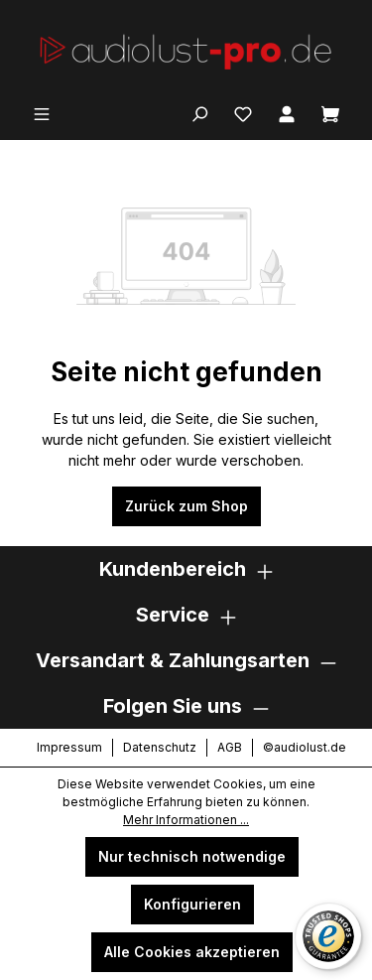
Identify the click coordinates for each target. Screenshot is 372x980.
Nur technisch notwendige (192, 856)
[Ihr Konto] (287, 112)
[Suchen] (199, 112)
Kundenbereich (173, 569)
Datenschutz (160, 747)
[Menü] (42, 112)
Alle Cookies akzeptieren (192, 952)
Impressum (69, 747)
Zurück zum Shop (186, 506)
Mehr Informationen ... (186, 820)
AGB (230, 747)
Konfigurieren (192, 904)
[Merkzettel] (243, 112)
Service (173, 615)
